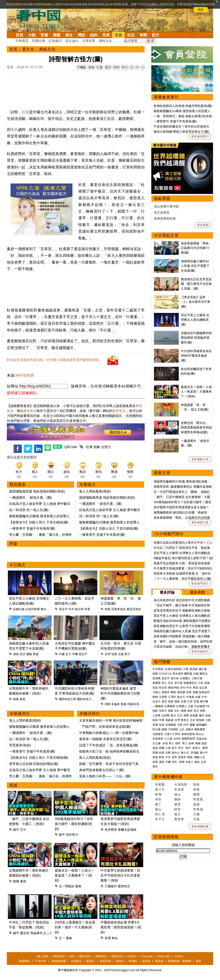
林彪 (155, 757)
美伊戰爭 (111, 830)
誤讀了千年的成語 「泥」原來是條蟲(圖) (109, 745)
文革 (203, 762)
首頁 (19, 35)
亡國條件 (111, 886)
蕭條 (78, 886)
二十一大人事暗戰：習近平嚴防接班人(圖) (182, 579)
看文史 (28, 49)
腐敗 (177, 701)
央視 (165, 743)
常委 (87, 609)
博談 (81, 35)
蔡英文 (185, 720)
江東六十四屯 (172, 734)
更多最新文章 (200, 522)
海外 (188, 748)
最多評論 (167, 592)
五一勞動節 (67, 886)
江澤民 (172, 697)
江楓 (196, 814)
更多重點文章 (200, 459)
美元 (196, 711)
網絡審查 (200, 729)
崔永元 (181, 697)
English (132, 956)
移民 (178, 743)
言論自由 (201, 739)
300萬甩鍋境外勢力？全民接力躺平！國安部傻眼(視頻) (74, 824)
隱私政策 (117, 956)
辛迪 (196, 819)
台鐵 (196, 674)
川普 (186, 669)
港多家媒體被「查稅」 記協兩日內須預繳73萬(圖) (196, 248)
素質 (22, 699)
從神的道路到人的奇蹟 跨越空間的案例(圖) (183, 106)
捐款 (72, 956)
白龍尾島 (158, 739)
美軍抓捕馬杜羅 (165, 218)
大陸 (32, 35)
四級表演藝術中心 (139, 704)
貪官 (164, 701)
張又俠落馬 (162, 212)
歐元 (173, 715)
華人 (172, 743)
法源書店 (76, 961)
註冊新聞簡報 (166, 837)
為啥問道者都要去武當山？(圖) (102, 770)
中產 (162, 720)
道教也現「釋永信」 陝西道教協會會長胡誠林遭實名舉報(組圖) (196, 427)
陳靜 (177, 799)
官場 (44, 35)
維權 (16, 699)
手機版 (82, 67)
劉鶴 (155, 697)
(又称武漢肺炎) (173, 669)
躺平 (16, 830)
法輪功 (189, 729)
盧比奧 (203, 669)
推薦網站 (24, 961)
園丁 (158, 804)
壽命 (197, 762)
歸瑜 (196, 789)
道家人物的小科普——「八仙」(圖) (105, 776)
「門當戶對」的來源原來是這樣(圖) (105, 727)
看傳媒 (133, 961)
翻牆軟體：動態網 (180, 961)
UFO (183, 688)
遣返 (204, 743)
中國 (62, 654)
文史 (118, 35)
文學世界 (89, 41)
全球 (108, 654)
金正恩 (203, 688)
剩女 (115, 938)
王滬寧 (163, 697)
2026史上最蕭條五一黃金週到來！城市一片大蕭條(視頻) (75, 927)
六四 (201, 683)
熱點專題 (162, 199)
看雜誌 (91, 961)
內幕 (198, 697)
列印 (116, 67)
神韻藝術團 (59, 961)
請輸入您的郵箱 (183, 845)
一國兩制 (158, 706)
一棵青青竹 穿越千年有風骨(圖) (32, 528)
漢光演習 (178, 674)
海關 (198, 743)
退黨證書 (105, 961)
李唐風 (198, 799)
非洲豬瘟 (171, 725)
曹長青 (179, 819)
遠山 (177, 794)
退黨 (207, 683)
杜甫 (25, 112)
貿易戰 (157, 678)
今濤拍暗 (181, 784)
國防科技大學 (67, 699)
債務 (183, 711)
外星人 (189, 762)
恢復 (124, 704)
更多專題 (203, 225)
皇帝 (174, 757)
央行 (177, 711)
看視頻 (159, 961)
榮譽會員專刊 (166, 97)
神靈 (108, 609)
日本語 (179, 956)
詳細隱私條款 (33, 10)
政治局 (79, 609)
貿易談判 (205, 692)
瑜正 (177, 814)
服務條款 (101, 956)
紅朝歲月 (55, 41)
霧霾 (192, 725)
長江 (164, 683)
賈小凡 (160, 789)
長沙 (22, 654)
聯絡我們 (59, 956)
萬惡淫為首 (134, 609)
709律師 (173, 729)
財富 (155, 720)
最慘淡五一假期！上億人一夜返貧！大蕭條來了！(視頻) (75, 875)
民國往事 (39, 41)
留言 (108, 67)
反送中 (157, 701)
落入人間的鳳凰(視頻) (95, 491)
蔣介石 (185, 753)
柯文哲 (163, 688)
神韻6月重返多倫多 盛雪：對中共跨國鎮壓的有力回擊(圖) (120, 693)
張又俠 (175, 678)
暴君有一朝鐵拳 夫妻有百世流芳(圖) (105, 739)
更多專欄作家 (200, 826)
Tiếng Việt (163, 956)
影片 (156, 35)
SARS (177, 739)
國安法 (204, 674)
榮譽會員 (30, 411)
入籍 (168, 748)
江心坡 (168, 739)
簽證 (155, 748)
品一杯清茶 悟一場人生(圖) (29, 510)
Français (147, 956)
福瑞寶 (146, 961)
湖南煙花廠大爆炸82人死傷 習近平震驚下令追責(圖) (195, 266)
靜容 (177, 809)
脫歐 (171, 711)
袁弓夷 (178, 683)
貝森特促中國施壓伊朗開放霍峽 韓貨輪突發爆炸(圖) (196, 338)
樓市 (202, 715)
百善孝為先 (118, 609)
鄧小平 (204, 753)
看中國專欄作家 (168, 777)
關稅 (173, 692)
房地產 (194, 715)
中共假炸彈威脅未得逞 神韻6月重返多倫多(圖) (196, 356)
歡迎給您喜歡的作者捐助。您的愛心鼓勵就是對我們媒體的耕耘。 (55, 360)
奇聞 (143, 35)
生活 (131, 35)
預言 (175, 762)
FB (208, 706)
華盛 (36, 654)
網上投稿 (43, 956)
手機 (75, 654)
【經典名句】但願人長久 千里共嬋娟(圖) (39, 522)
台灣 (177, 720)
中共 (71, 609)
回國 (162, 748)
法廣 (190, 706)
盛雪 (177, 804)
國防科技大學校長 (89, 699)
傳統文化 (105, 41)
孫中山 (176, 753)
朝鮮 (155, 711)
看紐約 (120, 961)
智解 (97, 447)
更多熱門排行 (200, 584)
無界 (199, 961)
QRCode (71, 447)
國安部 (25, 933)
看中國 (204, 701)
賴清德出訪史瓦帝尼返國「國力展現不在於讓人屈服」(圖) (196, 284)
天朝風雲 (22, 41)
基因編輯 (201, 725)
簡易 (196, 784)
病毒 (155, 674)
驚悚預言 (124, 886)
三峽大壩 (197, 678)
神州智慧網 (25, 375)
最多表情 (197, 592)
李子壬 (160, 819)
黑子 (127, 654)
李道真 (179, 789)
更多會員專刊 (200, 136)
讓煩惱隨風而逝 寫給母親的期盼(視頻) (37, 491)
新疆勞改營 (188, 739)
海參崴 (169, 720)
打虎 (190, 701)
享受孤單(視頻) (20, 745)
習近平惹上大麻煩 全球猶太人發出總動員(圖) (195, 320)
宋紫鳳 (160, 784)
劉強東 (200, 720)
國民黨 (188, 674)
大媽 (208, 720)
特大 (125, 67)
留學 (191, 743)
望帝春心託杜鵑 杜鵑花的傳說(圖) (34, 764)
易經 (190, 757)
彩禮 (108, 938)
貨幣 (203, 711)
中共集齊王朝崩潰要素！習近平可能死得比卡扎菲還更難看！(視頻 (120, 875)
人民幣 (157, 715)
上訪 (182, 729)
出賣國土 (185, 678)
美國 (57, 35)
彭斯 (189, 692)
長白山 (200, 734)
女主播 (157, 743)
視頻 (13, 785)
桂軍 (162, 753)
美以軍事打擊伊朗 (166, 207)
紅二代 (48, 933)
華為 (195, 688)
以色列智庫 (33, 609)
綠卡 (174, 748)
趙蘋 (196, 804)
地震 (114, 654)
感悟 (162, 762)
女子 (68, 654)
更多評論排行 (200, 651)
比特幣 (166, 715)
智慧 (155, 762)
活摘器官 (158, 734)
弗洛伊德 (173, 688)
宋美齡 (195, 753)
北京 (193, 720)
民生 (181, 748)
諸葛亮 (182, 757)
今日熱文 (18, 565)
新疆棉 (157, 683)
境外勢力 (72, 835)
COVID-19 (165, 674)
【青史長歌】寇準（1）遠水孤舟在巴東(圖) (196, 302)
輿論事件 (37, 933)
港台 (69, 35)
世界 (106, 35)
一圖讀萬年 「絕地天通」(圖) (30, 498)
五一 (62, 938)
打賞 (100, 67)
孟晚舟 (166, 692)
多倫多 (116, 704)
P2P (186, 725)
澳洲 (205, 748)
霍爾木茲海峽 (127, 830)
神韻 (108, 704)
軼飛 (158, 794)
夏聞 (196, 794)
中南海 (190, 697)
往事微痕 (170, 706)
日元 (180, 715)
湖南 (16, 654)
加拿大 (163, 711)
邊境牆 (181, 692)
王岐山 (157, 692)
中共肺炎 (158, 669)
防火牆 (157, 729)
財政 (208, 715)
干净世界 (40, 961)
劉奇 (162, 757)
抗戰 (168, 753)
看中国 (41, 19)
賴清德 (194, 669)
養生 (155, 766)
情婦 (171, 701)
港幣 (186, 715)
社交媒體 (200, 706)
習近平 (63, 609)
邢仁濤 (160, 814)
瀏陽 (29, 654)
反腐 (183, 701)
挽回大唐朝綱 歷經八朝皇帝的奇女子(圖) (181, 132)
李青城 (198, 809)
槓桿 (190, 711)
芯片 (23, 830)
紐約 (94, 35)
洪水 (171, 683)
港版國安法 (190, 683)
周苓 (158, 799)
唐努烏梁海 (188, 734)
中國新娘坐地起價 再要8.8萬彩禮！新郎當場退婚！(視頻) (121, 927)
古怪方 (106, 447)
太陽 (121, 654)
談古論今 (72, 41)
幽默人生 (200, 757)
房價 (155, 725)
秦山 (158, 809)
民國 (155, 753)
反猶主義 (19, 609)
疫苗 (155, 688)
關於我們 (85, 956)
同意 (201, 10)
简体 (91, 67)
